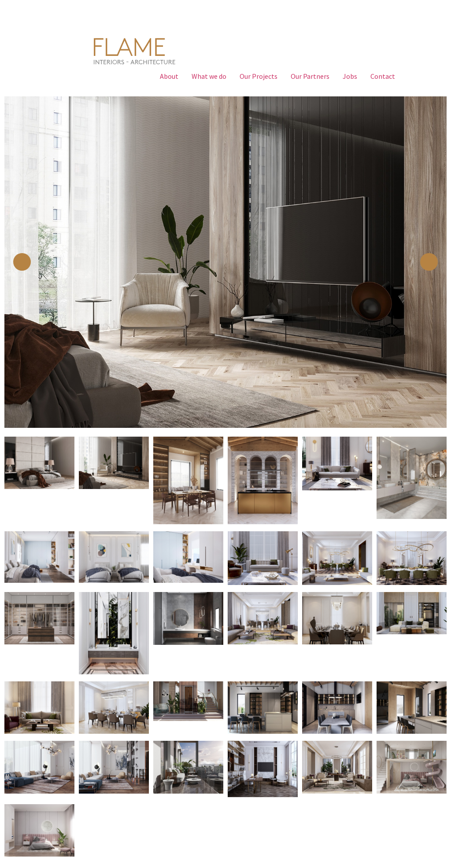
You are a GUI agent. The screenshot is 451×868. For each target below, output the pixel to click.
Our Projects (259, 76)
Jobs (350, 76)
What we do (209, 76)
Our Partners (310, 76)
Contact (383, 76)
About (169, 76)
